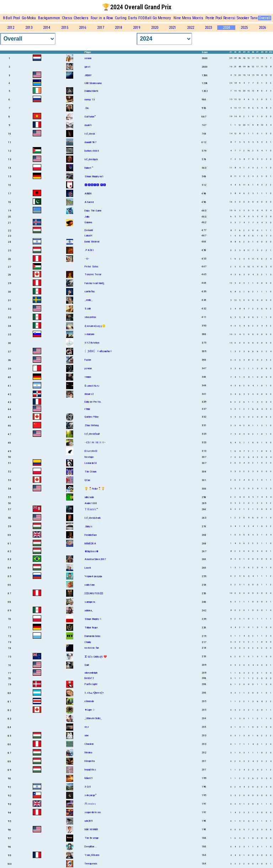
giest (87, 67)
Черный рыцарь (93, 576)
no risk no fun (92, 648)
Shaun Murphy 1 (93, 619)
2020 (155, 28)
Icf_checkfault (92, 434)
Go (155, 18)
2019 (136, 28)
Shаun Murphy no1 (94, 176)
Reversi (229, 18)
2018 (118, 28)
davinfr (88, 125)
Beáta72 (89, 678)
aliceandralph (91, 673)
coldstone (90, 585)
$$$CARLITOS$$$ (94, 593)
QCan (87, 480)
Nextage (89, 457)
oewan (88, 58)
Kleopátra (90, 761)
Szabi (88, 308)
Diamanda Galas (93, 636)
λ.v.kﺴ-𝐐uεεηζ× (94, 693)
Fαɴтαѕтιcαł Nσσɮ (94, 283)
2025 (244, 28)
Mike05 (89, 778)
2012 (11, 28)
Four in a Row (102, 18)
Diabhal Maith (91, 91)
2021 (172, 28)
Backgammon (49, 18)
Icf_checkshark (93, 518)
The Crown (90, 472)
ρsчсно (88, 368)
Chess (67, 18)
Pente (210, 18)
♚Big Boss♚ (92, 551)
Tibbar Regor (91, 628)
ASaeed (89, 202)
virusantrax (90, 317)
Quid (87, 665)
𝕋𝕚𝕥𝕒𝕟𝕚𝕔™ (91, 509)
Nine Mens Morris (188, 18)
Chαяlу (88, 642)
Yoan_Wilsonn (92, 855)
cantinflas (90, 291)
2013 (29, 28)
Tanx (254, 18)
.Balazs (88, 526)
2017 (101, 28)
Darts (133, 18)
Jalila (87, 217)
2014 (47, 28)
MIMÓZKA (90, 543)
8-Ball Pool (11, 18)
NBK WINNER (91, 829)
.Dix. (87, 108)
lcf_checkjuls (91, 159)
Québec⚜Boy (92, 417)
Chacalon (89, 744)
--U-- (87, 259)
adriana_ (89, 610)
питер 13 (90, 100)
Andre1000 (91, 503)
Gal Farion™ (90, 117)
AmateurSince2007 (95, 559)
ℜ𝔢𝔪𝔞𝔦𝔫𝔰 (90, 804)
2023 (208, 28)
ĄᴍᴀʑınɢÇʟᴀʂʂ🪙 (95, 326)
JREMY (88, 75)
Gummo (88, 222)
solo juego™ (90, 795)
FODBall (145, 18)
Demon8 (89, 230)
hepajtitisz (90, 770)
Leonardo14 (91, 463)
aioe (87, 735)
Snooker (243, 18)
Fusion (88, 360)
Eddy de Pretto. (93, 402)
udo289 (89, 821)
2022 (191, 28)
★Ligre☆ (90, 710)
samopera (90, 602)
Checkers (81, 18)
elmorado (89, 701)
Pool (219, 18)
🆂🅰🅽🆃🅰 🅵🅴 (95, 185)
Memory (164, 18)
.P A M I (89, 250)
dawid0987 (90, 142)
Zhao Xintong (91, 425)
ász (87, 727)
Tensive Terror (93, 274)
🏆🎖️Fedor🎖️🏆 (95, 489)
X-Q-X (88, 787)
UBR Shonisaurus (93, 83)
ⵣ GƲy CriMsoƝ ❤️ (96, 657)
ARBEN (88, 194)
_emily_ (88, 300)
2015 (65, 28)
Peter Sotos (92, 266)
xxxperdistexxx (93, 812)
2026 (262, 28)
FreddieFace (91, 535)
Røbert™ (89, 168)
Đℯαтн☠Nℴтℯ (92, 386)
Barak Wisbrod (92, 242)
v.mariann (89, 334)
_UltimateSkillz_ (93, 718)
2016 (82, 28)
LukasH (88, 236)
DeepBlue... (91, 846)
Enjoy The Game (93, 211)
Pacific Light (91, 684)
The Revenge (92, 838)
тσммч (88, 377)
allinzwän (89, 497)
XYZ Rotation (92, 343)
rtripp (87, 409)
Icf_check (90, 134)
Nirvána (88, 752)
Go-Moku (29, 18)
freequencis (91, 864)
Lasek (88, 568)
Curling (121, 18)
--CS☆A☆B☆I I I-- (95, 442)
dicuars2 (89, 394)
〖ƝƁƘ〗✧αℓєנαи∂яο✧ (98, 351)
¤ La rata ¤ (91, 451)
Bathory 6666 (92, 151)
